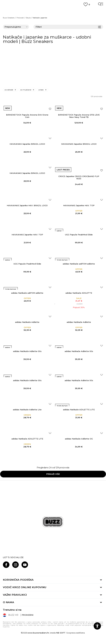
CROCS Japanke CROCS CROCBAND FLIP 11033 (79, 177)
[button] (97, 626)
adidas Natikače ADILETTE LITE (79, 410)
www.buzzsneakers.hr (38, 633)
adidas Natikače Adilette (27, 322)
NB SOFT (61, 633)
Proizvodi (20, 18)
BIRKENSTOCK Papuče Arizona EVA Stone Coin (27, 116)
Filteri (68, 27)
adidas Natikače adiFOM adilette (79, 264)
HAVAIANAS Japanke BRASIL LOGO (27, 144)
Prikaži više (53, 474)
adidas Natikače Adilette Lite (27, 410)
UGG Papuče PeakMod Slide (79, 235)
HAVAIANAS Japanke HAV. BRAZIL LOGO (27, 205)
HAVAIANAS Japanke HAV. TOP (79, 205)
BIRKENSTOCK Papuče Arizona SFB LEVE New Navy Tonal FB (79, 116)
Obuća (28, 18)
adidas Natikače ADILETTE (79, 293)
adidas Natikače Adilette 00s (27, 351)
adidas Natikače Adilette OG (79, 439)
